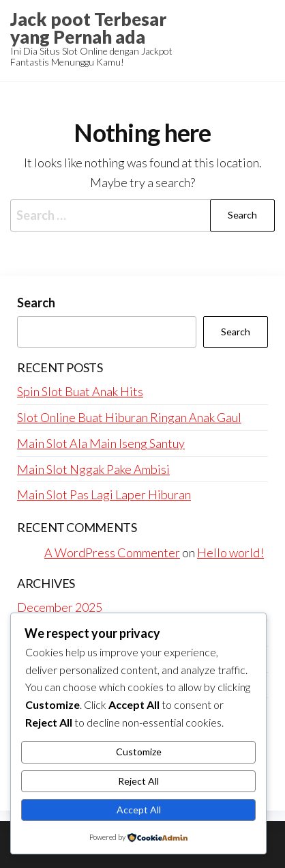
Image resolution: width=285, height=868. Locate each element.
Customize (139, 752)
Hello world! (230, 552)
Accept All (139, 810)
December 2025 (60, 607)
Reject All (138, 781)
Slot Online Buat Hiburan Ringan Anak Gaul (129, 417)
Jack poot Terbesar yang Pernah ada (88, 28)
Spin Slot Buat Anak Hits (80, 391)
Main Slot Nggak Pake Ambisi (93, 469)
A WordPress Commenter (112, 552)
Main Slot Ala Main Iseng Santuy (101, 443)
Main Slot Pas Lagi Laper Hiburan (104, 494)
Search (36, 303)
